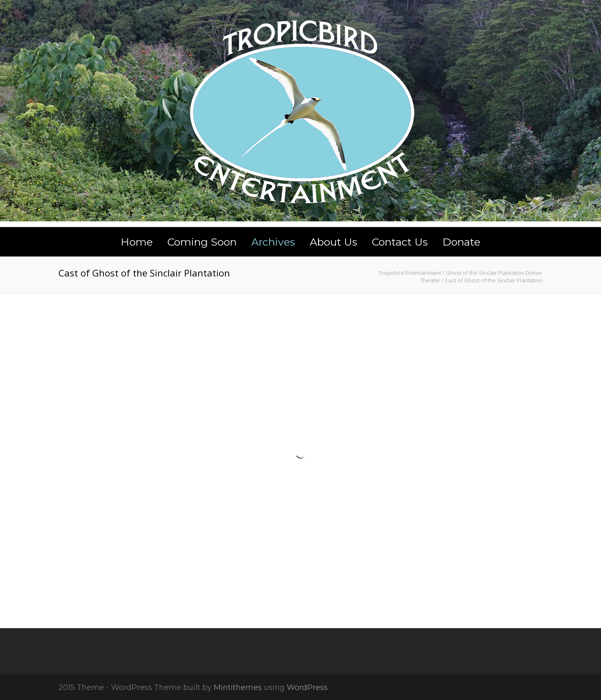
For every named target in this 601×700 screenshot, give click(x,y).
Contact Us (400, 242)
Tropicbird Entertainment (410, 273)
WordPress (307, 687)
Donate (461, 242)
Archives (273, 242)
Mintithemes (238, 687)
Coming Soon (202, 242)
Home (137, 242)
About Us (333, 242)
